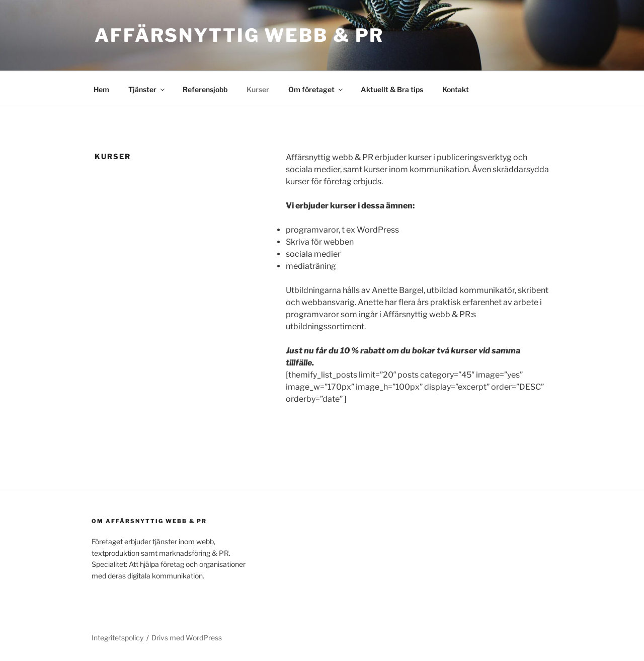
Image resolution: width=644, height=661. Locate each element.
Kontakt (456, 89)
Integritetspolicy (117, 638)
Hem (101, 89)
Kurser (258, 89)
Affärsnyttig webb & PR (239, 35)
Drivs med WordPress (187, 638)
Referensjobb (205, 89)
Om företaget (316, 89)
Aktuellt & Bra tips (392, 89)
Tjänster (147, 89)
